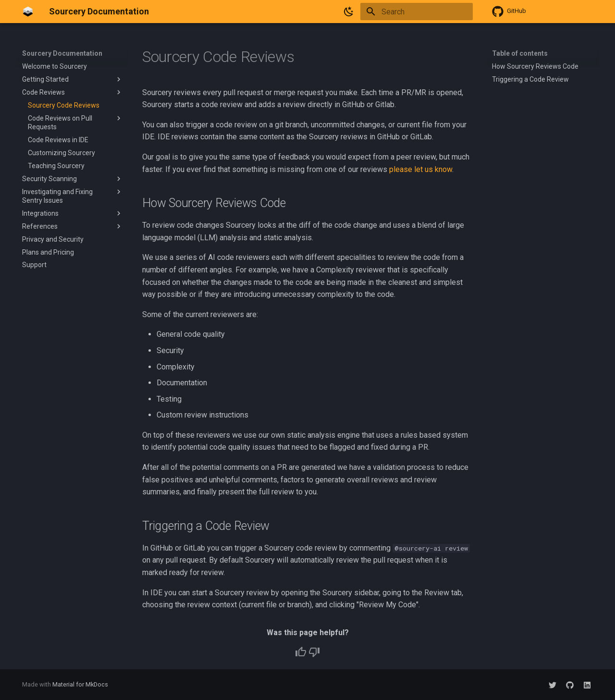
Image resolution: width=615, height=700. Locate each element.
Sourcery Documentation (62, 53)
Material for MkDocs (80, 684)
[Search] (417, 12)
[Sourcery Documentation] (28, 12)
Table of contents (520, 53)
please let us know (421, 169)
